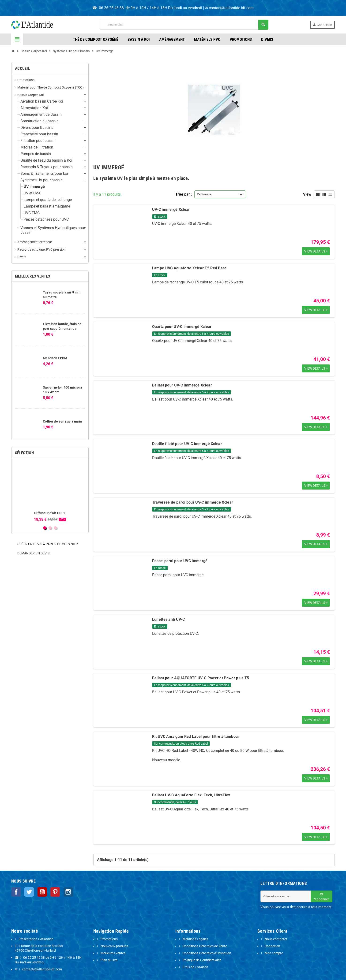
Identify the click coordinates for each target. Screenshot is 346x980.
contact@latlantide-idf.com (231, 8)
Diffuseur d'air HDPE (50, 513)
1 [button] (45, 528)
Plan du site (109, 960)
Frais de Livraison (195, 967)
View (307, 194)
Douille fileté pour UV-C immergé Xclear (187, 444)
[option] (50, 492)
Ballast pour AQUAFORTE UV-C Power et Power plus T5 (201, 678)
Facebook (16, 892)
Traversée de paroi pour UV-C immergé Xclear (193, 502)
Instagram (67, 892)
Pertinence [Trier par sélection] (204, 194)
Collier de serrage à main (62, 421)
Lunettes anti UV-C (169, 619)
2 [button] (50, 528)
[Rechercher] (184, 25)
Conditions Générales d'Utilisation (207, 953)
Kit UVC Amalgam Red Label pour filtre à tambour (196, 737)
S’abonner (322, 897)
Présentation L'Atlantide (36, 939)
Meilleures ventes (113, 953)
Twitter (29, 892)
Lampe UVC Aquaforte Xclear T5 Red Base (190, 268)
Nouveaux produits (114, 946)
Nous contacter (276, 939)
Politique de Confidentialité (202, 960)
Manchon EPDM (55, 358)
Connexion (272, 946)
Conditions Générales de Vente (204, 946)
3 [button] (55, 528)
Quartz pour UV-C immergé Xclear (182, 327)
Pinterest (54, 892)
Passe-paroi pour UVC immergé (180, 561)
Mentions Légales (195, 939)
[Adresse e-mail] (286, 896)
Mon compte (273, 953)
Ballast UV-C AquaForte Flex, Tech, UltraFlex (191, 795)
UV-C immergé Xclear (171, 210)
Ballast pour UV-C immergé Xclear (182, 385)
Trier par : (184, 194)
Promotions (109, 939)
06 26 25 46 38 (34, 958)
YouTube (41, 892)
